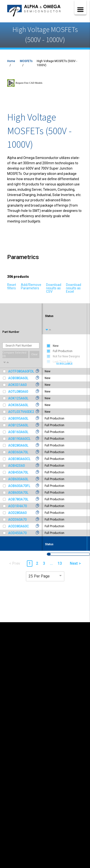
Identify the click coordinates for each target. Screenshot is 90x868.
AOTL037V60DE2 (21, 412)
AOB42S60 (16, 466)
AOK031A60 (17, 385)
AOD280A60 (17, 513)
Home (11, 61)
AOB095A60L (18, 418)
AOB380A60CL (19, 459)
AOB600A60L (18, 479)
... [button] (51, 563)
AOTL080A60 (18, 392)
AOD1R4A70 (18, 506)
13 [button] (60, 563)
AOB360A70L (18, 452)
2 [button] (37, 563)
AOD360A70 (17, 520)
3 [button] (44, 563)
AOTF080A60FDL (21, 371)
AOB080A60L (18, 378)
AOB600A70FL (19, 486)
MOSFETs (26, 61)
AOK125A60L (18, 398)
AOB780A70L (18, 499)
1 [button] (30, 563)
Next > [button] (75, 563)
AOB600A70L (18, 493)
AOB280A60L (18, 445)
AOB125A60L (18, 425)
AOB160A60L (18, 432)
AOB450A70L (18, 472)
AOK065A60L (18, 405)
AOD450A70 (17, 533)
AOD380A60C (18, 526)
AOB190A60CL (19, 439)
